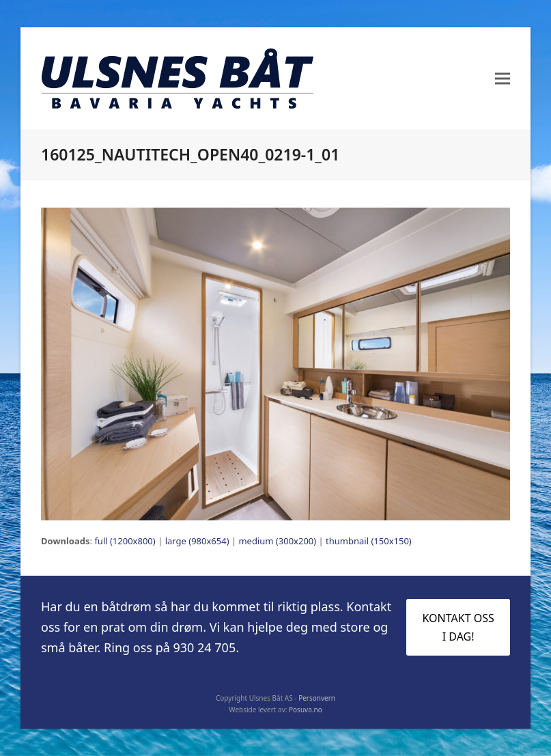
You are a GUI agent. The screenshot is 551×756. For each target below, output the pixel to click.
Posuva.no (306, 710)
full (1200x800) (125, 541)
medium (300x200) (277, 541)
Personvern (317, 698)
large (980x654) (197, 541)
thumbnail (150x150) (369, 541)
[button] (503, 79)
